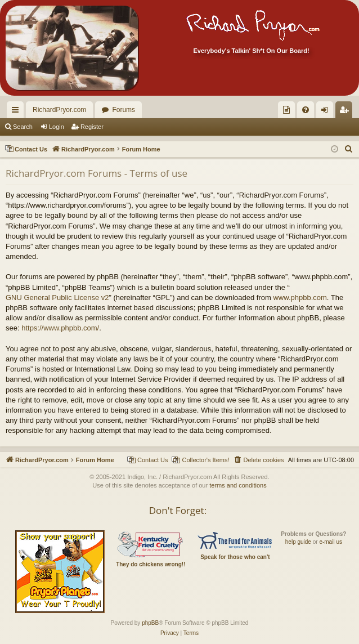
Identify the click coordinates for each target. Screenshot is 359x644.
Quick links (17, 112)
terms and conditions (238, 485)
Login (57, 127)
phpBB (150, 623)
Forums (124, 110)
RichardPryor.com (59, 110)
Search (23, 127)
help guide (298, 542)
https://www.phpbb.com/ (60, 328)
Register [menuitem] (346, 112)
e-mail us (331, 542)
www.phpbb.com (300, 298)
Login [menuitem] (327, 112)
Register (92, 127)
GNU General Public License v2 (57, 298)
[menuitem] (286, 110)
